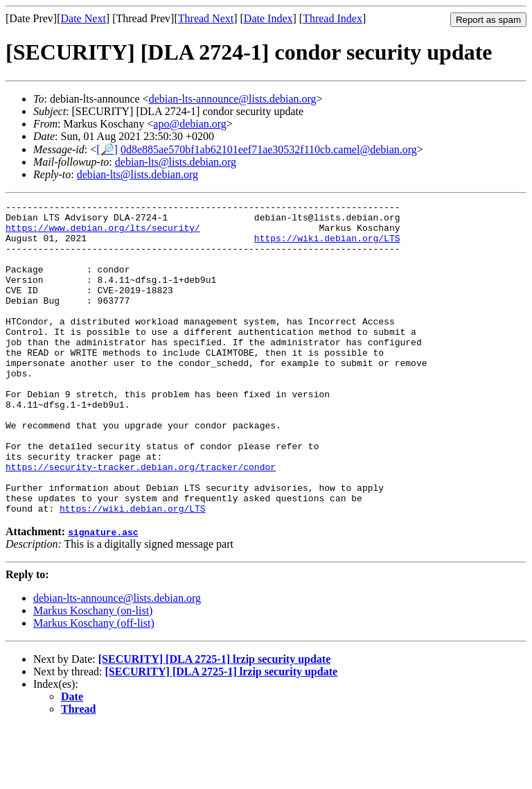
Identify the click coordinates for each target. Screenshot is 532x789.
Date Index (268, 18)
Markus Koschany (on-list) (93, 673)
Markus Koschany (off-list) (94, 685)
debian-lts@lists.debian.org (176, 162)
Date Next (83, 18)
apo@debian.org (190, 124)
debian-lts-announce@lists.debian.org (233, 99)
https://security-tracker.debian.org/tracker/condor (141, 521)
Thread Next (206, 18)
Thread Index (332, 18)
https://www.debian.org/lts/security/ (103, 234)
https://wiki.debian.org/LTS (327, 246)
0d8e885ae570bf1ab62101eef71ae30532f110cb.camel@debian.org (269, 149)
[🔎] (107, 149)
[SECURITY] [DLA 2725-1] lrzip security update (215, 721)
